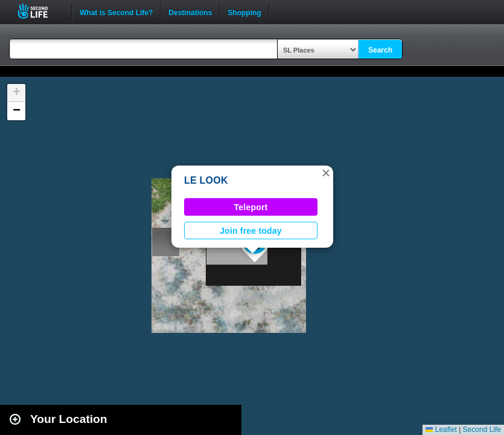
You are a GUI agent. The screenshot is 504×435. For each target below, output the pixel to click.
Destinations (190, 11)
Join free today (251, 231)
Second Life (40, 11)
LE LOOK (206, 180)
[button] (326, 173)
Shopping (244, 11)
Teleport (251, 207)
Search (380, 50)
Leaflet (441, 430)
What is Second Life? (116, 11)
